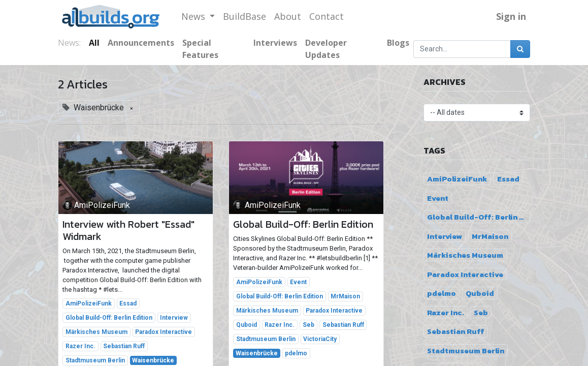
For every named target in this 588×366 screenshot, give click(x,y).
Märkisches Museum (96, 332)
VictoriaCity (320, 339)
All (94, 43)
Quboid (247, 325)
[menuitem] (244, 17)
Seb (308, 325)
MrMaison (345, 296)
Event (298, 282)
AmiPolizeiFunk (89, 303)
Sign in (511, 16)
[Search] (520, 49)
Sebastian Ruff (124, 346)
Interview (174, 318)
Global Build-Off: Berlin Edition (109, 318)
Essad (128, 303)
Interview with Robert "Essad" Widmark (128, 230)
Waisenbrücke (153, 360)
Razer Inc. (80, 346)
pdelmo (296, 353)
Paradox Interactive (164, 332)
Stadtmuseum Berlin (95, 360)
